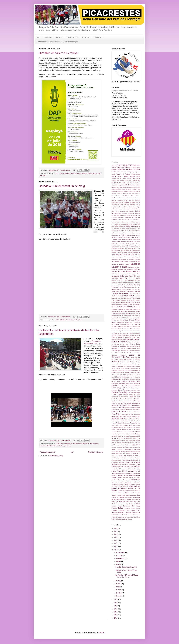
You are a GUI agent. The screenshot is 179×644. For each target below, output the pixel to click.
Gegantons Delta (116, 427)
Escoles (122, 408)
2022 (113, 167)
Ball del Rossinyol (122, 253)
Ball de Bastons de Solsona (120, 191)
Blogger (102, 632)
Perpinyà (43, 175)
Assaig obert (116, 176)
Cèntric (114, 307)
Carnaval (125, 296)
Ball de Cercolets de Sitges (132, 207)
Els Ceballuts (125, 379)
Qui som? (48, 37)
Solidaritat (137, 504)
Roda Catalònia (124, 493)
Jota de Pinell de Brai (128, 443)
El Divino (121, 375)
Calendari (86, 37)
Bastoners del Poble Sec (91, 444)
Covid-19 (133, 353)
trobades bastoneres (64, 446)
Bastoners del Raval (133, 285)
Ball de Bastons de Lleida (130, 187)
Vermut (132, 517)
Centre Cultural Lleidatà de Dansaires (129, 305)
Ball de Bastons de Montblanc (132, 189)
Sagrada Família (116, 495)
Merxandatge (130, 460)
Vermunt (127, 517)
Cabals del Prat (132, 289)
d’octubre (119, 555)
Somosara (114, 506)
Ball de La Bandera (132, 224)
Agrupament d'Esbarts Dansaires (128, 170)
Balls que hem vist (128, 276)
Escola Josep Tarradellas (133, 399)
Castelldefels (128, 298)
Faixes (138, 410)
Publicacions (137, 482)
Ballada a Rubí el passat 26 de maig (62, 186)
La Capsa (126, 447)
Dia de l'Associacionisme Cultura (131, 366)
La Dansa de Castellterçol (123, 449)
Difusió (136, 370)
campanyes (131, 291)
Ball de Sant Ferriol (135, 242)
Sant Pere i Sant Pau (129, 502)
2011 (116, 618)
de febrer (119, 593)
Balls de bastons (76, 173)
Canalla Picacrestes (72, 320)
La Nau (121, 456)
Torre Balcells (131, 510)
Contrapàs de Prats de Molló (132, 331)
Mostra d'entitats (125, 462)
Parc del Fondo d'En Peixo (132, 469)
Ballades (67, 173)
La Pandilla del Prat (51, 446)
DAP (100, 173)
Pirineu (135, 473)
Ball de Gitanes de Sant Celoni (126, 222)
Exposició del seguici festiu (128, 410)
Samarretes (133, 495)
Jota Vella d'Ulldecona (125, 445)
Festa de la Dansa (119, 412)
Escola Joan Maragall (118, 399)
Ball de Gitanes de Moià (124, 220)
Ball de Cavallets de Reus (127, 202)
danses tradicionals (131, 364)
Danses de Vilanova (118, 364)
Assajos (126, 176)
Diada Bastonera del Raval (126, 370)
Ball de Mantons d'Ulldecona (121, 233)
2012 (116, 615)
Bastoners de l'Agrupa (118, 283)
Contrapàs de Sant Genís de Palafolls (123, 333)
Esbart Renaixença (125, 390)
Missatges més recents (48, 452)
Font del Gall (120, 423)
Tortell (138, 510)
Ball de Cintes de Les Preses (120, 209)
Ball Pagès (134, 259)
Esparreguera (129, 408)
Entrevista (124, 381)
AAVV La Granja (132, 167)
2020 (134, 165)
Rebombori (132, 484)
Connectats (121, 322)
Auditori (129, 178)
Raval (126, 484)
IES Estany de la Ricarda (122, 436)
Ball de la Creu (130, 226)
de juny (119, 581)
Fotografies (133, 423)
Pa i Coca (137, 464)
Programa (114, 482)
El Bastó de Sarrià (135, 373)
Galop (121, 425)
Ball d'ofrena (131, 183)
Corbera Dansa (135, 344)
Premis (120, 480)
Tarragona (127, 508)
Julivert (138, 445)
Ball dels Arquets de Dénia (130, 257)
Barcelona (79, 444)
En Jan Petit (116, 381)
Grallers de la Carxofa (133, 430)
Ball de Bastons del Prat (126, 194)
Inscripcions (120, 438)
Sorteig (138, 506)
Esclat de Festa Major (119, 392)
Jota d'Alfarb (137, 441)
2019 (130, 165)
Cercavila (130, 307)
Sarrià (131, 504)
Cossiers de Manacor (128, 351)
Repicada (121, 491)
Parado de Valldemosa (118, 469)
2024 (121, 167)
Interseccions (128, 438)
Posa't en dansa (117, 475)
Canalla (138, 291)
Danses (138, 362)
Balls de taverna (130, 274)
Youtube (130, 519)
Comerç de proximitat (134, 318)
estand (135, 408)
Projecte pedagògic (125, 482)
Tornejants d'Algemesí (118, 510)
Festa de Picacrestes (134, 412)
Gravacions (120, 432)
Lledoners (137, 458)
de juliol (119, 565)
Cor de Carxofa (132, 342)
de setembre (120, 558)
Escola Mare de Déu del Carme (120, 401)
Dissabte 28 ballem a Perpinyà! (59, 53)
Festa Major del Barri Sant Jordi (130, 414)
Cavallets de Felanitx (121, 302)
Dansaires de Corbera (128, 362)
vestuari (138, 517)
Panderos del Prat (117, 467)
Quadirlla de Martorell (118, 484)
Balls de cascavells (118, 274)
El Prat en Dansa (133, 377)
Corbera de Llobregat (119, 346)
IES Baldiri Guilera (135, 436)
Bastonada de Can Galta (119, 280)
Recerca (125, 486)
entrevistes (132, 381)
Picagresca (129, 473)
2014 (116, 609)
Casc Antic (121, 298)
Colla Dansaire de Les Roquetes (122, 313)
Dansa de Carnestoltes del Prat (126, 356)
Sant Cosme (128, 497)
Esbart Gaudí (122, 386)
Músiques (115, 464)
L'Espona (119, 447)
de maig (119, 584)
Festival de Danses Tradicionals (121, 421)
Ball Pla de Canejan (123, 261)
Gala (117, 425)
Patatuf (114, 471)
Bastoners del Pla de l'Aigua (132, 283)
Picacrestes (123, 473)
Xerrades (124, 519)
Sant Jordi (119, 502)
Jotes (133, 445)
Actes (139, 167)
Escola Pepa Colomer (129, 405)
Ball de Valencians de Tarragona (124, 248)
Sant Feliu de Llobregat (125, 499)
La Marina (134, 453)
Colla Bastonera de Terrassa (132, 311)
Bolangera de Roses (134, 287)
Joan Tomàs (129, 441)
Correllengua (116, 351)
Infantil (42, 446)
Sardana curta (123, 504)
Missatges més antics (96, 452)
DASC (113, 366)
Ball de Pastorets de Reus (125, 240)
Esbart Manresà (131, 388)
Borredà (119, 289)
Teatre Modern (136, 508)
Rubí (80, 320)
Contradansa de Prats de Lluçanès (121, 324)
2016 (116, 165)
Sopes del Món (129, 506)
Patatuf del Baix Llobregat (125, 471)
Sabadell (138, 493)
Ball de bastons (130, 185)
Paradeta (137, 467)
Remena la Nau (134, 488)
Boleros (114, 289)
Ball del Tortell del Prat (125, 255)
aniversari (119, 172)
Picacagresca (115, 473)
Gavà (130, 425)
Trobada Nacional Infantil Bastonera (129, 515)
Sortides (114, 508)
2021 (138, 165)
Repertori (59, 37)
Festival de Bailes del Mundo (132, 419)
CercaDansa (121, 307)
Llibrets (114, 460)
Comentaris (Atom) (56, 456)
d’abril (118, 587)
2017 (120, 165)
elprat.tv (119, 379)
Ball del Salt (131, 253)
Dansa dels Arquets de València (130, 360)
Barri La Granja (134, 278)
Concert (131, 320)
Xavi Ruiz (118, 519)
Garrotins (125, 425)
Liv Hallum (130, 458)
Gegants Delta (121, 430)
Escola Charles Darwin (120, 394)
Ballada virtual (124, 264)
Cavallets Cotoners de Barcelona (125, 300)
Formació (127, 423)
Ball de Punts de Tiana (123, 242)
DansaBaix (115, 362)
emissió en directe (135, 379)
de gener (119, 596)
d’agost (119, 561)
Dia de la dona (125, 368)
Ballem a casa (73, 37)
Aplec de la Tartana (123, 174)
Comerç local (116, 320)
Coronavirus (122, 348)
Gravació (114, 432)
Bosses (124, 289)
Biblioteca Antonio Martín (120, 287)
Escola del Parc (134, 397)
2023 (117, 167)
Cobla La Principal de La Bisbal (120, 309)
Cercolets (137, 307)
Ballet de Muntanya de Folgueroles (122, 269)
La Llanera (127, 454)
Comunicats (124, 320)
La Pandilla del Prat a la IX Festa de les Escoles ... (127, 576)
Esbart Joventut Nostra (133, 386)
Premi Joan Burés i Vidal (129, 478)
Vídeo (113, 519)
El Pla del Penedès (133, 375)
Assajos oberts (135, 176)
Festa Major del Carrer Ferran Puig (123, 416)
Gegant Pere (136, 425)
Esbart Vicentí (136, 390)
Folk (132, 421)
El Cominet (115, 375)
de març (119, 590)
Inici (38, 37)
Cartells (131, 296)
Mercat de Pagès (121, 460)
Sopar (120, 506)
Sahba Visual (125, 495)
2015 (113, 165)
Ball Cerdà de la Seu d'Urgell (127, 181)
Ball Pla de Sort (133, 261)
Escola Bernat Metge (134, 392)
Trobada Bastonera (118, 513)
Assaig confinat (136, 174)
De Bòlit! (118, 366)
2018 (57, 173)
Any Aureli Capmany (128, 172)
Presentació (127, 480)
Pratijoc (138, 475)
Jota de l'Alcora (116, 443)
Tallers (121, 508)
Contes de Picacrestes (132, 322)
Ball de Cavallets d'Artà (119, 200)
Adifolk (62, 173)
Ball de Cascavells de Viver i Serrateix (129, 198)
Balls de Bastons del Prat (90, 173)
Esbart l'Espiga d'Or (118, 388)
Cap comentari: (66, 170)
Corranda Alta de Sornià (133, 348)
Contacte (98, 37)
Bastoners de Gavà (134, 280)
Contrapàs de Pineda (128, 329)
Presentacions (136, 480)
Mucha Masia (136, 462)
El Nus (125, 375)
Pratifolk (132, 475)
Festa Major (116, 414)
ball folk (129, 259)
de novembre (121, 552)
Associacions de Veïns (119, 178)
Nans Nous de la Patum (125, 464)
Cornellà (129, 346)
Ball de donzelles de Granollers (125, 211)
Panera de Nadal (128, 467)
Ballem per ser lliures (134, 267)
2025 (125, 167)
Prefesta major (117, 478)
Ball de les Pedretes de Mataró (131, 231)
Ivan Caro (122, 441)
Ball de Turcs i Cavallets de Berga (121, 244)
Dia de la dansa (116, 368)
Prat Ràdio (126, 475)
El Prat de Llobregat (121, 377)
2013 (116, 612)
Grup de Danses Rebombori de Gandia (123, 434)
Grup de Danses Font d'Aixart (132, 432)
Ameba (114, 172)
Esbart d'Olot (129, 384)
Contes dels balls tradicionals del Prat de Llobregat (57, 42)
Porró (139, 473)
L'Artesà (114, 447)
